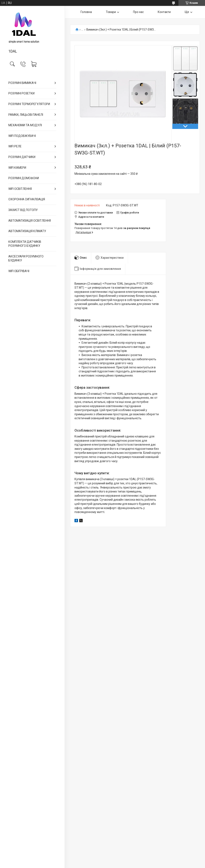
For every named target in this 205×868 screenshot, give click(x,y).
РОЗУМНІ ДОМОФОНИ (24, 178)
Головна (86, 12)
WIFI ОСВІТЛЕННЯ (20, 189)
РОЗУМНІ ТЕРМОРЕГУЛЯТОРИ (29, 104)
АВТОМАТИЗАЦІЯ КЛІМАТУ (27, 231)
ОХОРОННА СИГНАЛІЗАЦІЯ (27, 199)
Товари (111, 12)
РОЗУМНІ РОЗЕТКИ (21, 93)
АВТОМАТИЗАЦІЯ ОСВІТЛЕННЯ (30, 221)
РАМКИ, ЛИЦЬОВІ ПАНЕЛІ (26, 115)
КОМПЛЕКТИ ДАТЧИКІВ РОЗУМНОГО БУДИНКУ (25, 244)
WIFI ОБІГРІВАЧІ (19, 271)
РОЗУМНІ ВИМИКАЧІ (22, 83)
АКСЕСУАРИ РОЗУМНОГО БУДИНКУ (26, 258)
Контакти (164, 12)
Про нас (138, 12)
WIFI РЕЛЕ (15, 146)
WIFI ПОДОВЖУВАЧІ (22, 136)
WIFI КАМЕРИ (17, 168)
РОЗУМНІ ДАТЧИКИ (22, 157)
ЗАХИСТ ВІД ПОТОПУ (23, 210)
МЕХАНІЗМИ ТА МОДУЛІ (25, 125)
